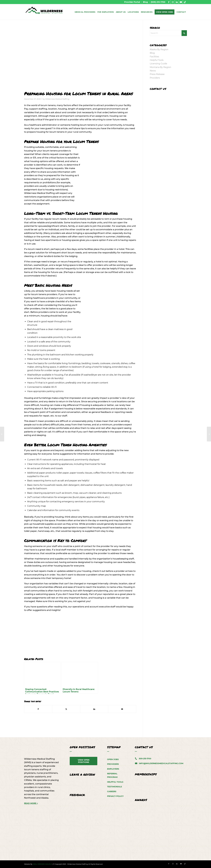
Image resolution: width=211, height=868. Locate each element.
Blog (152, 53)
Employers (113, 769)
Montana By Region (160, 67)
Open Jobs (113, 759)
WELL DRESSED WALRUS (42, 864)
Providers (155, 78)
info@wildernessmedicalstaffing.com (161, 763)
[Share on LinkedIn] (94, 709)
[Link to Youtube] (181, 2)
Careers (112, 791)
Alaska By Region (159, 49)
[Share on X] (66, 709)
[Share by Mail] (122, 709)
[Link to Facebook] (169, 2)
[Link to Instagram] (173, 2)
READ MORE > (31, 803)
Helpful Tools (157, 60)
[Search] (168, 33)
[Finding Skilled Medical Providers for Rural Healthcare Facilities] (2, 434)
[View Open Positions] (84, 761)
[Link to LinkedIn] (177, 2)
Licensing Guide (158, 64)
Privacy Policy (115, 796)
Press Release (157, 74)
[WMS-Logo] (44, 12)
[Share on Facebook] (38, 709)
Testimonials (115, 787)
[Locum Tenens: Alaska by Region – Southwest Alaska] (209, 434)
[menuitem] (132, 2)
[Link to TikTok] (185, 2)
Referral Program (112, 775)
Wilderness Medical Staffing (57, 99)
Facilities (154, 57)
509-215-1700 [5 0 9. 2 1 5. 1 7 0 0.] (145, 759)
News (153, 71)
